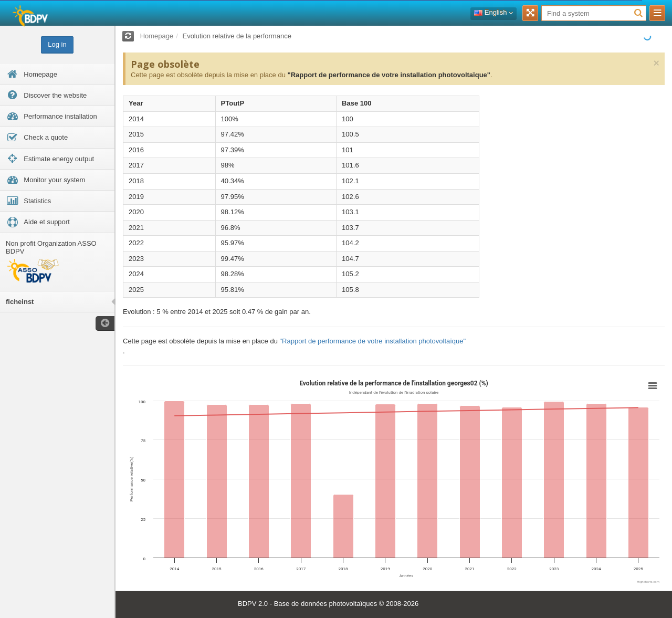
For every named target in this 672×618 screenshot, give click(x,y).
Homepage (157, 36)
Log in (57, 44)
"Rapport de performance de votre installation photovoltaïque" (388, 75)
